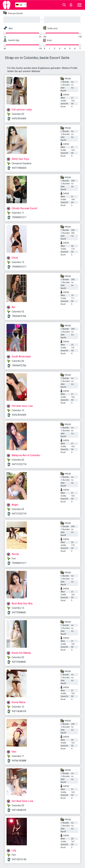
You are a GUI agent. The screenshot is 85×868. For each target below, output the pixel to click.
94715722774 (19, 464)
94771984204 (19, 168)
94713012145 (19, 859)
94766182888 (19, 761)
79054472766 (19, 316)
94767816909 (19, 119)
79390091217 (19, 217)
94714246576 (19, 711)
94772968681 (19, 612)
